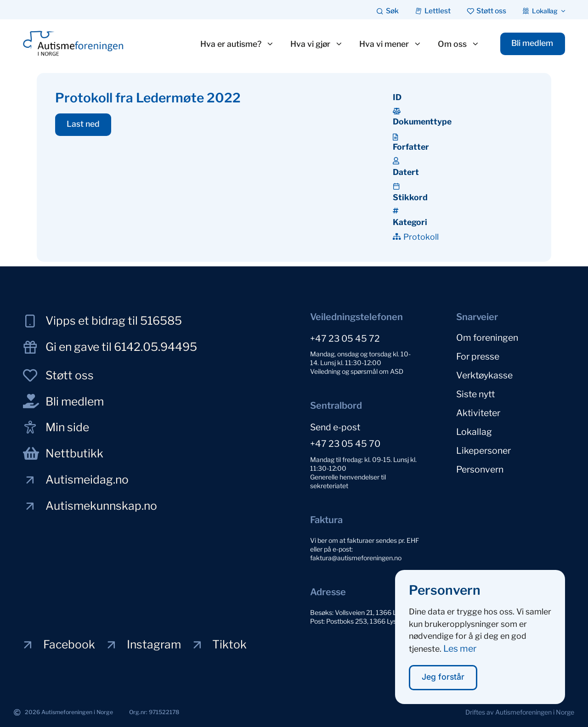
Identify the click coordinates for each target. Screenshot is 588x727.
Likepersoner (483, 451)
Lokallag (474, 432)
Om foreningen (487, 338)
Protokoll (421, 237)
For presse (478, 356)
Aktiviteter (478, 413)
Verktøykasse (484, 375)
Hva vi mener (390, 44)
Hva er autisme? (237, 44)
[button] (83, 125)
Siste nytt (475, 394)
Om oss (458, 44)
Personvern (480, 469)
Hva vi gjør (316, 44)
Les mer (460, 656)
